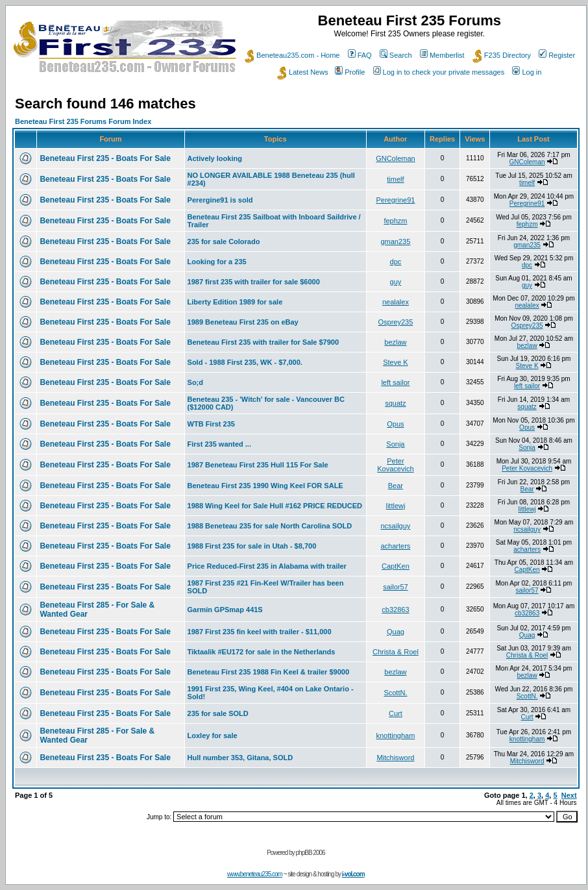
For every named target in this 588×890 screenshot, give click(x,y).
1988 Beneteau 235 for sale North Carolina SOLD (270, 526)
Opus (395, 424)
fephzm (395, 221)
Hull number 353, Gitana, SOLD (240, 758)
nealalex (396, 302)
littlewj (395, 506)
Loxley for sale (213, 735)
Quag (396, 632)
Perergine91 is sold (220, 200)
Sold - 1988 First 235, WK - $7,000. (245, 362)
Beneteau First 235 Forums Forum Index (83, 121)
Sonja (395, 444)
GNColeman (396, 158)
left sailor (395, 382)
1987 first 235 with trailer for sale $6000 (254, 282)
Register (557, 55)
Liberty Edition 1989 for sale (235, 302)
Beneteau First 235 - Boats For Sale (105, 158)
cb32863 (395, 610)
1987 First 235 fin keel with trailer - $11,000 (260, 632)
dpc (396, 262)
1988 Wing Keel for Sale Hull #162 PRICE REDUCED (275, 506)
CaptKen (396, 566)
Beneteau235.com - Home (292, 55)
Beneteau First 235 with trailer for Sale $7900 (263, 342)
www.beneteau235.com (255, 874)
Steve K (396, 362)
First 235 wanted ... (219, 444)
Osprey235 (396, 322)
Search (396, 55)
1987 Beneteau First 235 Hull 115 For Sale (258, 465)
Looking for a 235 (217, 262)
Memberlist (442, 55)
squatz (395, 403)
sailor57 (396, 587)
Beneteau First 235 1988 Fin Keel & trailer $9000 (268, 672)
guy (396, 282)
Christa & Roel (396, 652)
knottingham (395, 735)
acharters (395, 546)
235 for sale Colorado (224, 241)
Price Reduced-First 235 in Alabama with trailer (267, 566)
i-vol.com (353, 874)
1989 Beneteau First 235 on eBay (243, 322)
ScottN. (395, 693)
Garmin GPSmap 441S (225, 610)
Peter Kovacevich (395, 465)
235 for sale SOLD (218, 713)
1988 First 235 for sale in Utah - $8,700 (252, 546)
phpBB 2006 (311, 853)
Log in (527, 72)
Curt (396, 713)
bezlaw (395, 342)
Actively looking (215, 158)
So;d (195, 382)
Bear (396, 486)
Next (569, 795)
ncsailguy (395, 526)
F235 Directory (502, 55)
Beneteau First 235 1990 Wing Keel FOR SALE (265, 486)
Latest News (303, 72)
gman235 (395, 241)
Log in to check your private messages (439, 72)
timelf (395, 179)
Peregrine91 (395, 200)
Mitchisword (395, 758)
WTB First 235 (211, 424)
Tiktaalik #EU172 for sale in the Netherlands (262, 652)
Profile (350, 72)
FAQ (360, 55)
